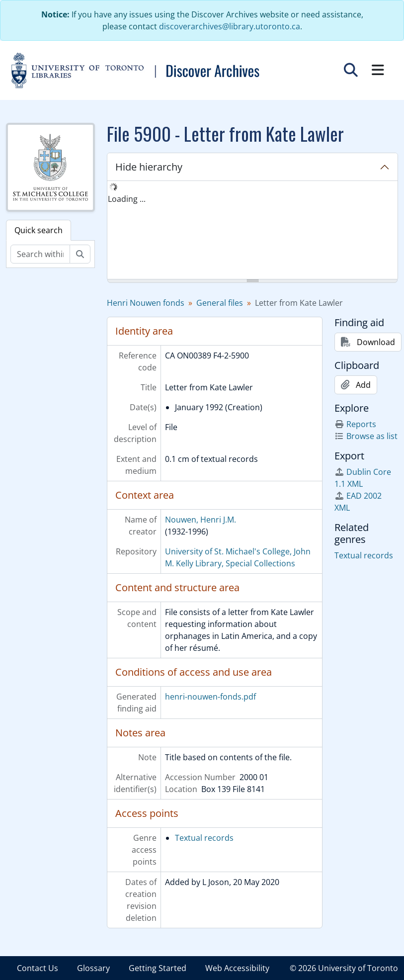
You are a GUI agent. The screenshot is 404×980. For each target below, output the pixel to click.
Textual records (204, 838)
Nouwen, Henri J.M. (201, 520)
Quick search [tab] (39, 230)
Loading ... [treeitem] (127, 199)
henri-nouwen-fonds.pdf (210, 697)
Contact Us (38, 968)
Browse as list (366, 436)
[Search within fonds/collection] (40, 254)
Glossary (93, 968)
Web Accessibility (237, 968)
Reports (355, 424)
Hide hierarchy (149, 167)
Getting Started (158, 968)
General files (220, 303)
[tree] (252, 231)
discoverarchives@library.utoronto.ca (230, 26)
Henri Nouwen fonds (146, 303)
